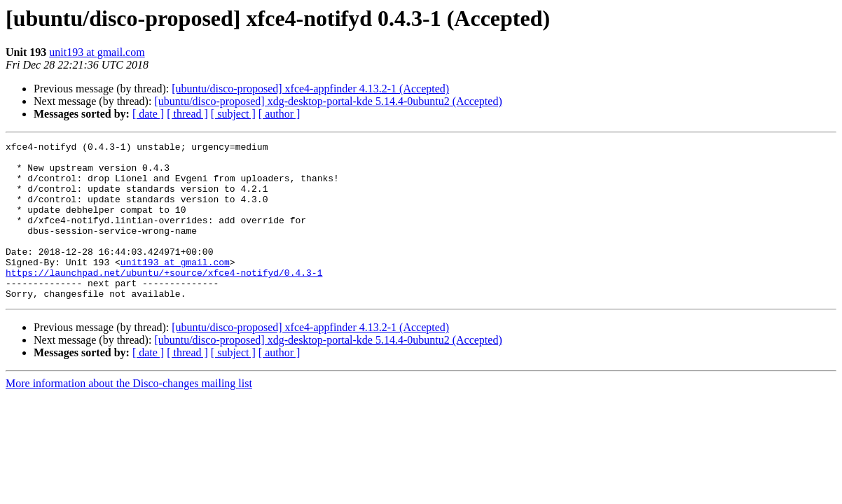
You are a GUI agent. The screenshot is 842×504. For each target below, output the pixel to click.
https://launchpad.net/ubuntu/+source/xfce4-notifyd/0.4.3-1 (164, 300)
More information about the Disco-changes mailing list (129, 415)
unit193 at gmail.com (97, 52)
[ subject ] (233, 114)
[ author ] (279, 114)
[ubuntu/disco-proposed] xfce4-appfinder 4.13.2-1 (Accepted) (310, 89)
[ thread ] (187, 114)
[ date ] (148, 114)
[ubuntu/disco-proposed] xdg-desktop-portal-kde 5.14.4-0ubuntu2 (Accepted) (328, 101)
